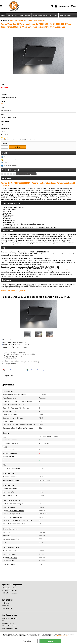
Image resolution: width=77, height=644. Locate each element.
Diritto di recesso (9, 623)
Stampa (6, 157)
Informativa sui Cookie (62, 636)
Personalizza (27, 641)
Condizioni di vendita (10, 618)
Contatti (6, 605)
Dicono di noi (8, 608)
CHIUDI (75, 634)
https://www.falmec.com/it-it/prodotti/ (13, 291)
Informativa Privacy (10, 626)
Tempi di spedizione (10, 588)
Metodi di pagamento (10, 593)
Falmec (3, 104)
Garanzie (6, 621)
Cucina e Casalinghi (25, 15)
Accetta (50, 641)
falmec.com (66, 269)
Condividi (7, 163)
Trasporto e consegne (10, 590)
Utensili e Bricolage (65, 15)
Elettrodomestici (12, 15)
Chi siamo (6, 603)
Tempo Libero (53, 15)
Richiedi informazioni (10, 166)
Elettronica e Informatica (40, 15)
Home (3, 15)
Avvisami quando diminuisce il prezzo (15, 160)
